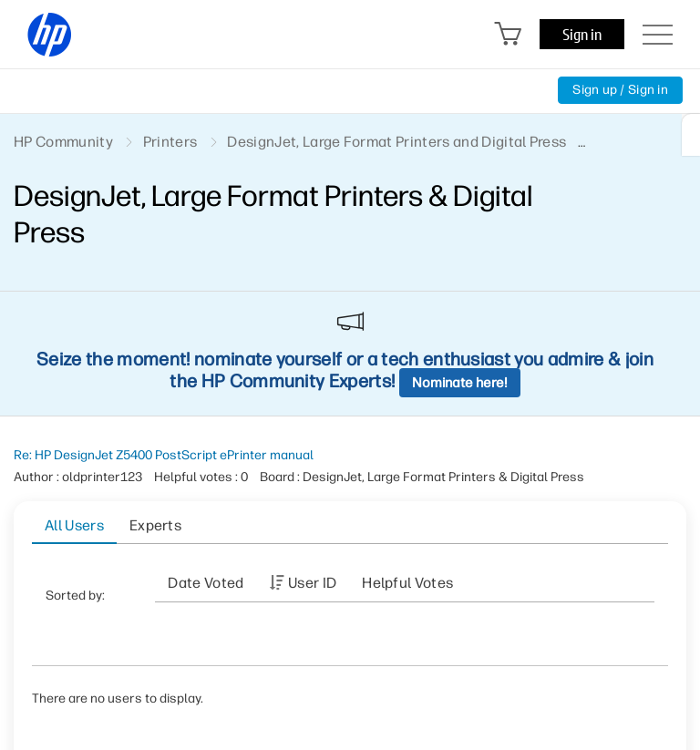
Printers (170, 142)
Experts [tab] (155, 525)
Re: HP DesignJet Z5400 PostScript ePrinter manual (164, 455)
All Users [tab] (74, 525)
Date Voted (206, 583)
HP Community (63, 142)
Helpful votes (407, 583)
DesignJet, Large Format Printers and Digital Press (396, 142)
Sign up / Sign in (620, 90)
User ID (312, 583)
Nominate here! (460, 383)
